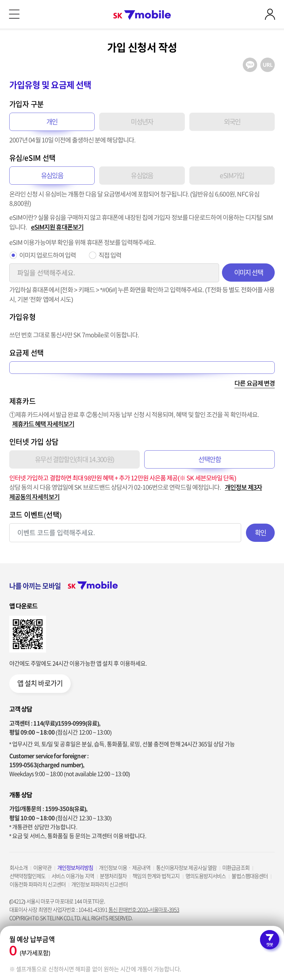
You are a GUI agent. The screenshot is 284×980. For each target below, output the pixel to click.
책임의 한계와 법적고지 (156, 876)
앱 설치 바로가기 (40, 683)
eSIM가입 (232, 176)
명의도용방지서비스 (206, 876)
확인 (260, 533)
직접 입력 (110, 255)
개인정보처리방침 (75, 868)
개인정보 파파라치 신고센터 (99, 884)
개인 (52, 122)
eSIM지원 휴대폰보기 (57, 227)
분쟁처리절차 (113, 876)
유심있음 (52, 176)
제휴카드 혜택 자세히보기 (43, 424)
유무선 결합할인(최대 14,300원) (74, 459)
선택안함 (209, 459)
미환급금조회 (236, 868)
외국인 (232, 122)
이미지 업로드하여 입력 (47, 255)
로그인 (270, 14)
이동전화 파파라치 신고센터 (38, 884)
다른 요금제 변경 (255, 383)
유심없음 (142, 176)
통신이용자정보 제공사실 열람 (186, 868)
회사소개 (19, 868)
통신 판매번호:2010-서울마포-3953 (144, 910)
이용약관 (42, 868)
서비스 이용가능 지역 (73, 876)
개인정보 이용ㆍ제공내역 (124, 868)
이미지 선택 (248, 273)
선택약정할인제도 (28, 876)
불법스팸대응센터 (250, 876)
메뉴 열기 (14, 14)
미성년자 (142, 122)
